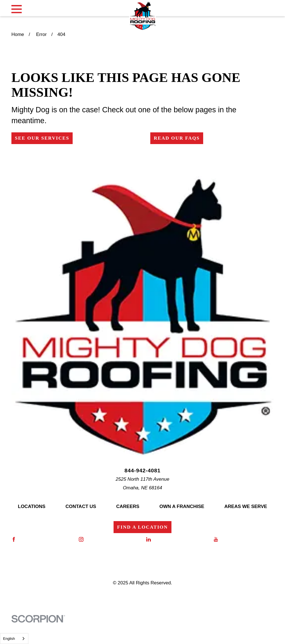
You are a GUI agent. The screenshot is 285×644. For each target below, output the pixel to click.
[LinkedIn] (176, 539)
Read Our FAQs (177, 138)
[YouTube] (244, 539)
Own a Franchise (182, 506)
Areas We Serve (246, 506)
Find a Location (142, 527)
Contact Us (81, 506)
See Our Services (42, 138)
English (9, 639)
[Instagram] (109, 539)
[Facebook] (41, 539)
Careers (128, 506)
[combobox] (14, 639)
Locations (32, 506)
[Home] (142, 16)
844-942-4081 (142, 471)
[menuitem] (25, 600)
